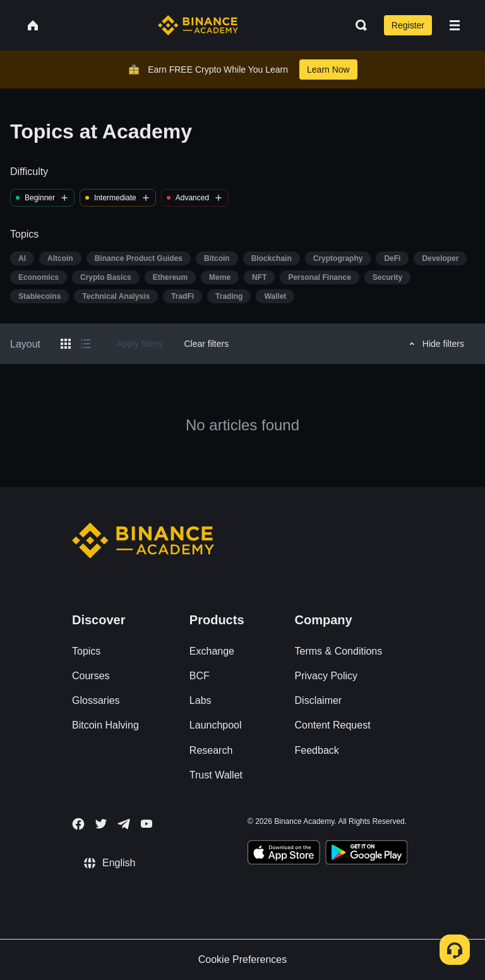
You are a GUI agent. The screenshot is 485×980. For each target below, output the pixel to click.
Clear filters (206, 344)
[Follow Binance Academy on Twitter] (101, 824)
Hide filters (435, 344)
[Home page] (198, 25)
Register (408, 25)
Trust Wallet (216, 775)
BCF (200, 676)
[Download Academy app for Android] (366, 854)
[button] (455, 25)
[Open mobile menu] (455, 25)
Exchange (212, 651)
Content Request (333, 725)
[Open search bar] (357, 25)
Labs (201, 700)
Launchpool (216, 725)
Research (211, 750)
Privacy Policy (326, 676)
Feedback (317, 750)
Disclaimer (319, 700)
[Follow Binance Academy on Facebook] (78, 824)
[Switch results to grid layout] (66, 344)
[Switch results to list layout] (86, 344)
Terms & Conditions (339, 651)
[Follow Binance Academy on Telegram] (124, 824)
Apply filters (140, 344)
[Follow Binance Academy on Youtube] (147, 824)
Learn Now (328, 70)
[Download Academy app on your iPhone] (284, 854)
